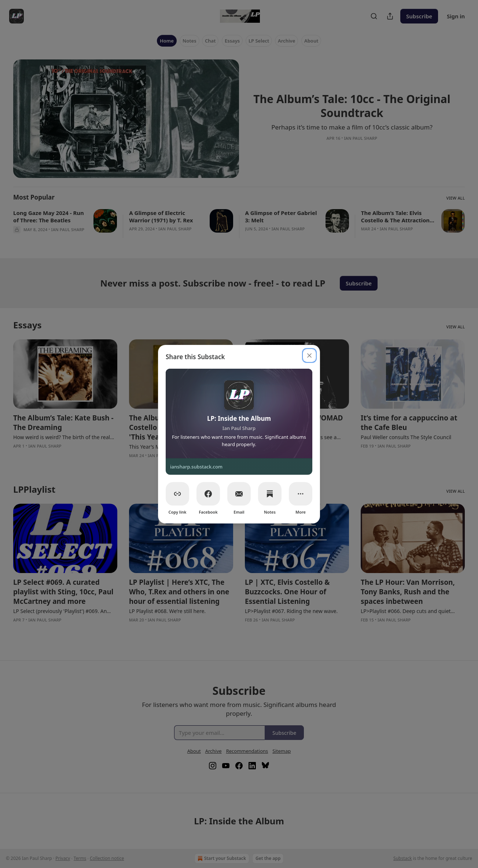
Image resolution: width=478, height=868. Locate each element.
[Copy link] (177, 494)
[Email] (239, 494)
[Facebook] (208, 494)
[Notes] (270, 494)
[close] (309, 355)
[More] (301, 494)
